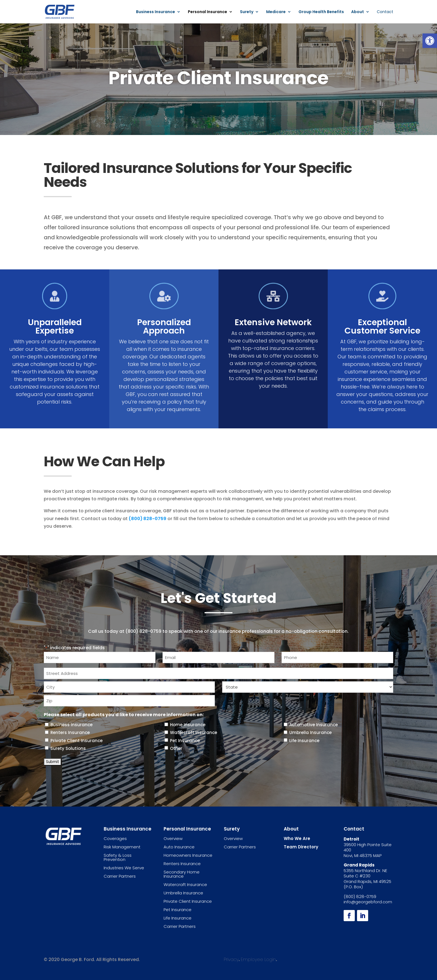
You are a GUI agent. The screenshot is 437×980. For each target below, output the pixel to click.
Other (176, 748)
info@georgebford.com (368, 902)
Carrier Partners (120, 876)
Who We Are (297, 838)
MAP (377, 855)
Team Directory (301, 847)
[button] (430, 41)
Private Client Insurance (77, 741)
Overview (173, 838)
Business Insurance (156, 12)
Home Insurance (188, 725)
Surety (247, 12)
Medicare (276, 12)
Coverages (115, 838)
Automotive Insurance (314, 725)
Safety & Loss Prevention (118, 857)
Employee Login (258, 960)
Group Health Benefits (321, 12)
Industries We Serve (124, 868)
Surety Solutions (68, 748)
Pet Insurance (185, 741)
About (358, 12)
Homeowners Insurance (188, 855)
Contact (385, 12)
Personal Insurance (207, 12)
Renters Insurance (70, 732)
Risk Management (122, 847)
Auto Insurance (179, 847)
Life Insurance (304, 741)
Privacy (231, 960)
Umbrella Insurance (310, 732)
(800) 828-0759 (148, 519)
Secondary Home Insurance (182, 874)
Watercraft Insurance (194, 732)
